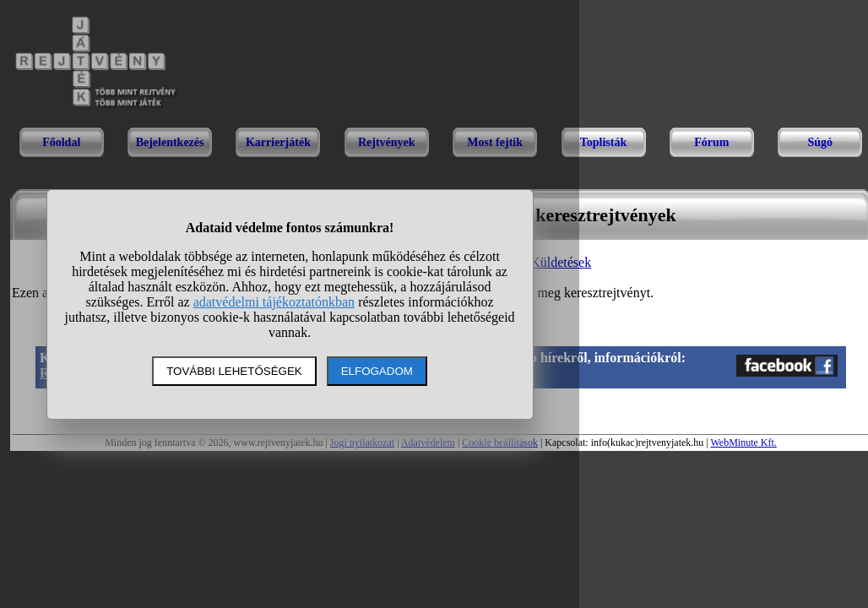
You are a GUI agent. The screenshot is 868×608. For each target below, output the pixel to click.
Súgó (820, 142)
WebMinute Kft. (743, 442)
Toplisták (604, 142)
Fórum (711, 142)
